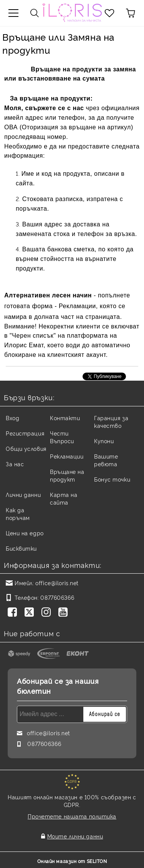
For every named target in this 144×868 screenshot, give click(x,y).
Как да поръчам (18, 514)
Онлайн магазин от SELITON (72, 861)
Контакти (65, 418)
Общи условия (26, 448)
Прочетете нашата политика (72, 816)
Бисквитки (21, 548)
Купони (104, 441)
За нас (15, 464)
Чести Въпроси (62, 437)
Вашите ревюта (106, 460)
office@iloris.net (57, 583)
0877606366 (57, 597)
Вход (12, 418)
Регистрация (25, 433)
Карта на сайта (64, 498)
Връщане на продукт (67, 475)
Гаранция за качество (111, 422)
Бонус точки (112, 479)
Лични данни (23, 494)
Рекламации (67, 456)
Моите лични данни (75, 836)
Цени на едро (25, 533)
